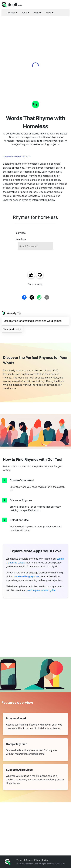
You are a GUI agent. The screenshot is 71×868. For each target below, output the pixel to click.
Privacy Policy (41, 860)
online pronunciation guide (42, 590)
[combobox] (35, 246)
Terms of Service (25, 860)
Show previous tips (12, 329)
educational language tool (26, 577)
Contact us (60, 864)
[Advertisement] (35, 53)
